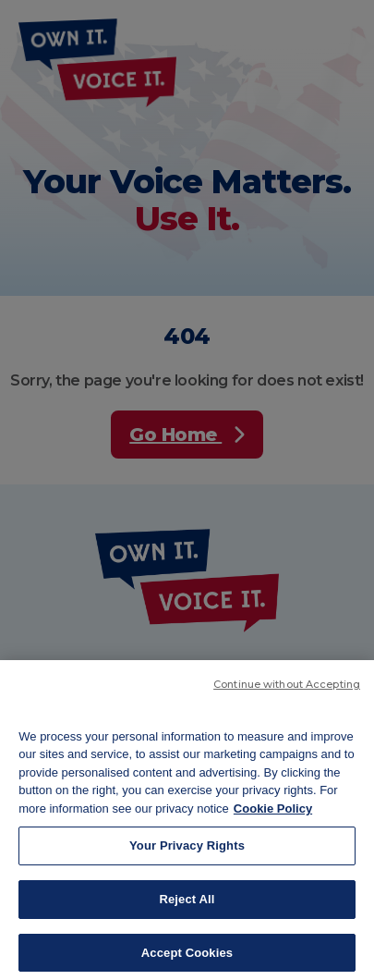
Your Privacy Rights (187, 860)
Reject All (187, 914)
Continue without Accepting (287, 698)
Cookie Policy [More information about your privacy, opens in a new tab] (273, 822)
